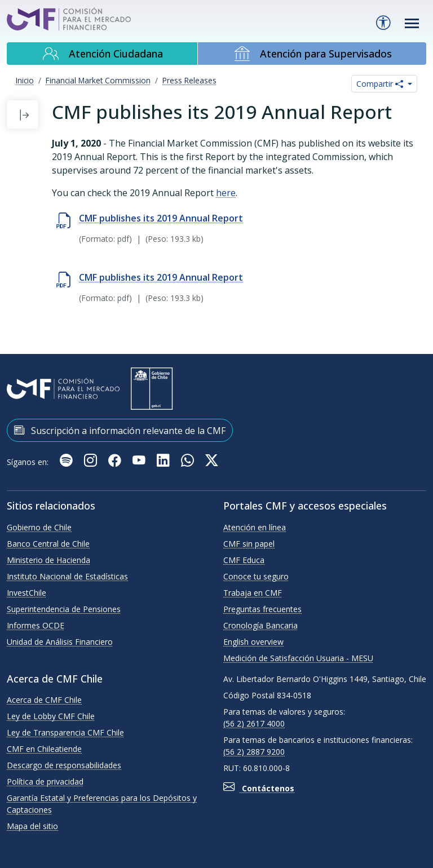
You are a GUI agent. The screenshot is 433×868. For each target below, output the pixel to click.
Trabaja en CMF (253, 593)
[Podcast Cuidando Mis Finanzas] (67, 462)
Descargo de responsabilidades (64, 765)
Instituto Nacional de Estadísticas (67, 576)
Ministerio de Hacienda (48, 560)
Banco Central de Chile (48, 544)
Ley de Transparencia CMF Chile (65, 732)
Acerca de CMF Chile (44, 700)
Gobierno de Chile (39, 527)
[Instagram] (92, 462)
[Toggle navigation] (412, 23)
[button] (24, 114)
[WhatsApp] (189, 462)
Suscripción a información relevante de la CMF (120, 430)
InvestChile (26, 593)
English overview (253, 642)
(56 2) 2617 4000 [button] (254, 723)
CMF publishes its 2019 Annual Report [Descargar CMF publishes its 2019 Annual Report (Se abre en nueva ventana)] (161, 277)
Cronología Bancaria (260, 625)
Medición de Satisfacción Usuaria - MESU (298, 658)
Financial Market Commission (98, 80)
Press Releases (189, 80)
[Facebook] (116, 462)
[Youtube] (140, 462)
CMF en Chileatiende (44, 749)
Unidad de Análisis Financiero (60, 642)
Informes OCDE (36, 625)
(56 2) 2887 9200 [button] (254, 752)
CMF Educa (244, 560)
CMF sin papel (249, 544)
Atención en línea (255, 527)
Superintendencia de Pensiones (64, 609)
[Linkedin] (164, 462)
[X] (212, 462)
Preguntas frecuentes (262, 609)
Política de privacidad (45, 781)
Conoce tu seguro (256, 576)
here (226, 193)
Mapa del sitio (32, 826)
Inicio (25, 80)
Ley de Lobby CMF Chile (51, 716)
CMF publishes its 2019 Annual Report (161, 218)
